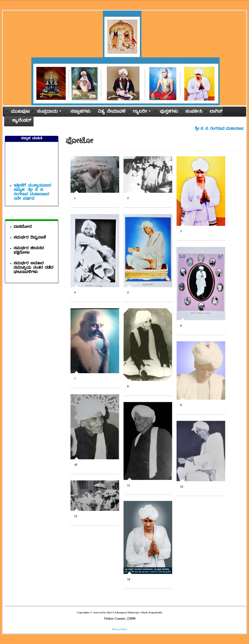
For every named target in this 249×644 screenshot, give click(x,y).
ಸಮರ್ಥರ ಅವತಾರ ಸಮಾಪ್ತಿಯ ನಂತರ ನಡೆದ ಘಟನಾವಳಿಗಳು (33, 268)
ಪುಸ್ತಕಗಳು (166, 112)
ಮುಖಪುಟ (18, 112)
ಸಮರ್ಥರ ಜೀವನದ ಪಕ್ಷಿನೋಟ (29, 251)
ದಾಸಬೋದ (23, 227)
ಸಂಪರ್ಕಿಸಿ (191, 112)
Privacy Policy (120, 629)
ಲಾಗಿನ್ (213, 112)
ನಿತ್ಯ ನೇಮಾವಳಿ (109, 112)
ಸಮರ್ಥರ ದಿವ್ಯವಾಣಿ (30, 238)
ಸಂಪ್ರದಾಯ (47, 112)
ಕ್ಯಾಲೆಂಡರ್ (19, 121)
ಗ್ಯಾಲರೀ (140, 112)
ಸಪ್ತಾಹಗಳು (78, 112)
